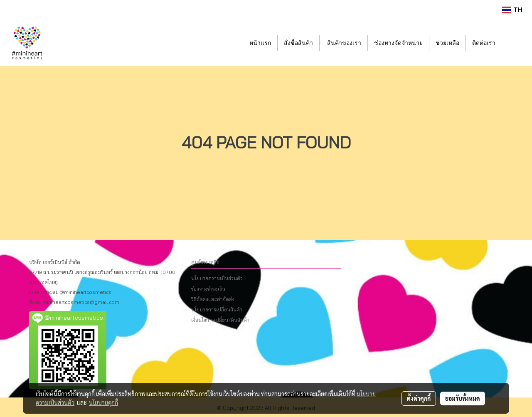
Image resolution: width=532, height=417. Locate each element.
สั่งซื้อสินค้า (298, 43)
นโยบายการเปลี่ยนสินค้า (217, 310)
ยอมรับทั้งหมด (463, 398)
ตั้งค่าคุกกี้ (419, 398)
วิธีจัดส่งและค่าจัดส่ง (213, 299)
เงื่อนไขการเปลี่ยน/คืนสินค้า (220, 320)
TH (512, 10)
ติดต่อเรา (484, 43)
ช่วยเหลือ (447, 43)
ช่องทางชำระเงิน (208, 289)
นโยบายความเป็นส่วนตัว (217, 278)
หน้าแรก (260, 43)
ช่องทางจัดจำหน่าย (398, 43)
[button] (514, 43)
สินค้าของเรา (344, 43)
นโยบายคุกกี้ (103, 402)
